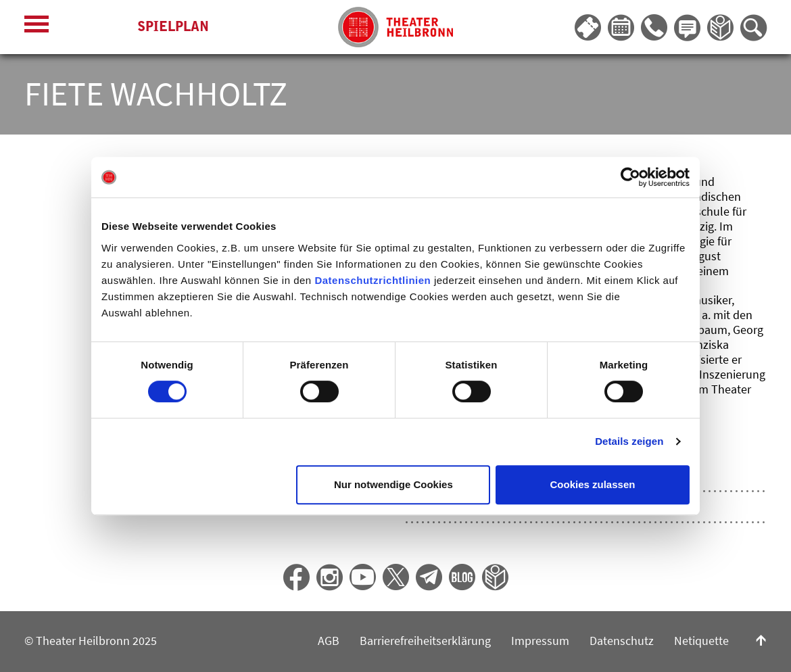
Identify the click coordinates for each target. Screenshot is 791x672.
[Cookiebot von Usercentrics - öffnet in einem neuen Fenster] (630, 177)
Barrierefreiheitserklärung (425, 641)
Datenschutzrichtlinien (373, 280)
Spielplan (173, 27)
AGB (329, 641)
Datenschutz (622, 641)
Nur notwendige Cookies (393, 484)
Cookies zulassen (593, 484)
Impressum (540, 641)
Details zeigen (629, 441)
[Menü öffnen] (37, 27)
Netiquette (701, 641)
